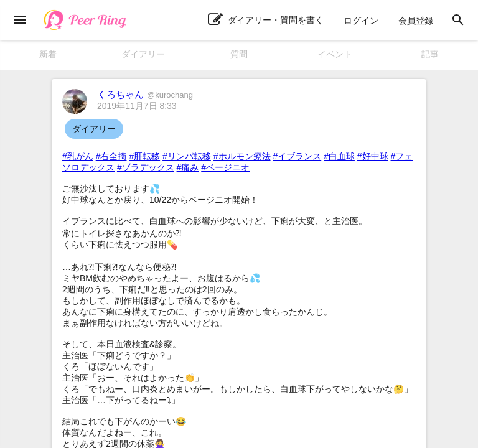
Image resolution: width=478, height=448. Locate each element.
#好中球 (373, 156)
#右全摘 (111, 156)
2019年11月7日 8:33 (137, 106)
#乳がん (78, 156)
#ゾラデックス (146, 167)
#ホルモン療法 (242, 156)
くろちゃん (145, 94)
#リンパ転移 (187, 156)
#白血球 (339, 156)
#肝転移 (144, 156)
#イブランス (297, 156)
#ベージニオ (225, 167)
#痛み (188, 167)
